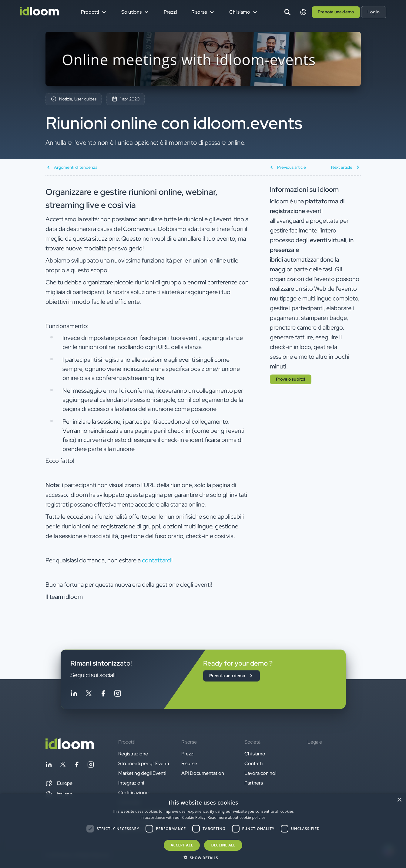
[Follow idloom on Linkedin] (74, 694)
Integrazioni (131, 783)
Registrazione (133, 754)
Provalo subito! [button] (291, 379)
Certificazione (133, 793)
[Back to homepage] (70, 748)
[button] (59, 783)
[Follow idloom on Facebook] (103, 694)
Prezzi (170, 12)
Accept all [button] (182, 845)
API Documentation (203, 773)
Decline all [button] (223, 845)
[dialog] (203, 831)
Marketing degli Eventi (142, 773)
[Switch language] (303, 12)
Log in (374, 12)
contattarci (157, 560)
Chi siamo (255, 754)
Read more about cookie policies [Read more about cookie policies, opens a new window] (237, 817)
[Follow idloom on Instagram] (118, 694)
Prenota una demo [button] (336, 12)
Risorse (189, 763)
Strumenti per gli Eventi (144, 763)
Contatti (253, 763)
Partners (254, 783)
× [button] (399, 800)
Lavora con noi (260, 773)
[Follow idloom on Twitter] (89, 694)
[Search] (287, 12)
